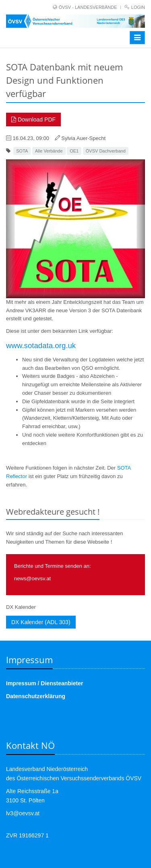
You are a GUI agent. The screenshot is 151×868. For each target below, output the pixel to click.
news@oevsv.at (32, 578)
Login (138, 7)
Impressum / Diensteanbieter (44, 683)
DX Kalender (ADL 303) (41, 622)
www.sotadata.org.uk (41, 345)
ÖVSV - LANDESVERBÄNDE (88, 7)
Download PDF (33, 120)
